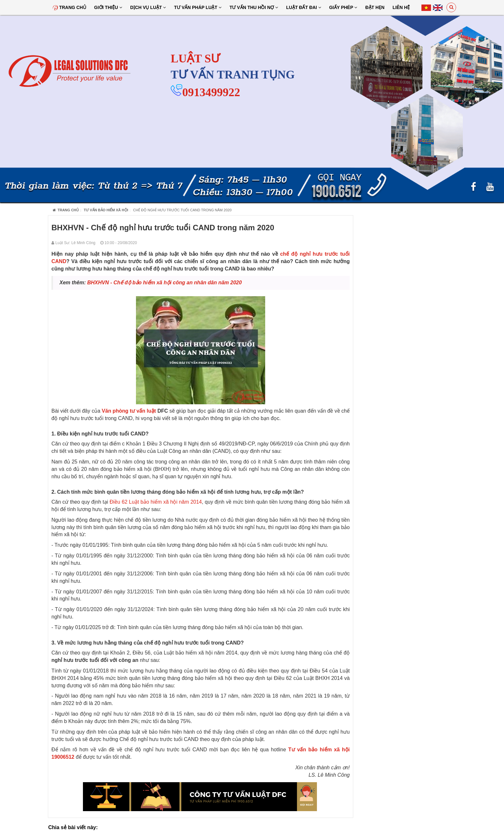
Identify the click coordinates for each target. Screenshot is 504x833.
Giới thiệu (108, 7)
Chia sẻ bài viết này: (73, 827)
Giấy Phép (343, 7)
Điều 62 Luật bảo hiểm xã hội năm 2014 (156, 502)
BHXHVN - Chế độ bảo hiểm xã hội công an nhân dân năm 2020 (164, 283)
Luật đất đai (304, 7)
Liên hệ (401, 7)
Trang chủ (69, 7)
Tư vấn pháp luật (198, 7)
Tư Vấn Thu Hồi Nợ (254, 7)
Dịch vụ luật (148, 7)
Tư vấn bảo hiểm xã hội (106, 210)
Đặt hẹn (375, 7)
